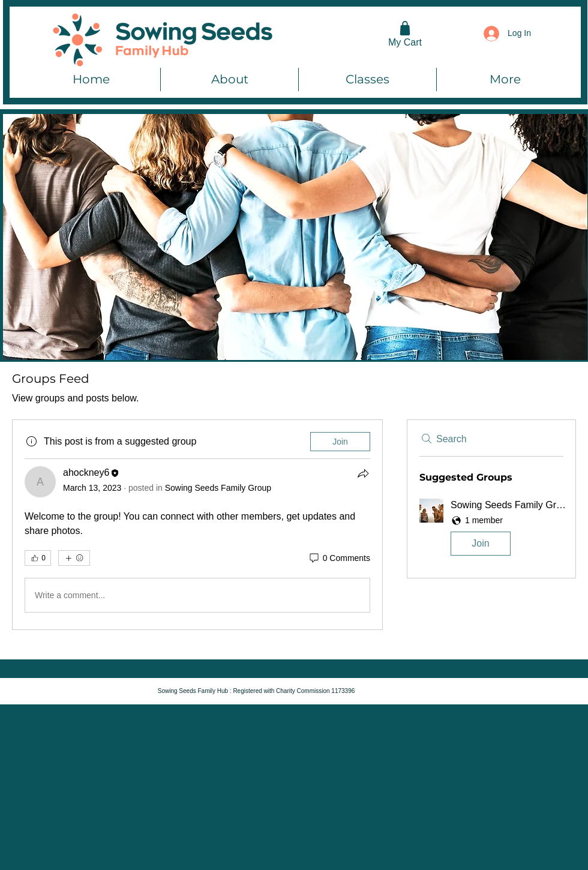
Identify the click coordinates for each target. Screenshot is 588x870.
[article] (197, 525)
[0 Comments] (339, 559)
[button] (491, 529)
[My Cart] (405, 33)
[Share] (363, 473)
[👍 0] (38, 558)
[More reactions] (74, 558)
